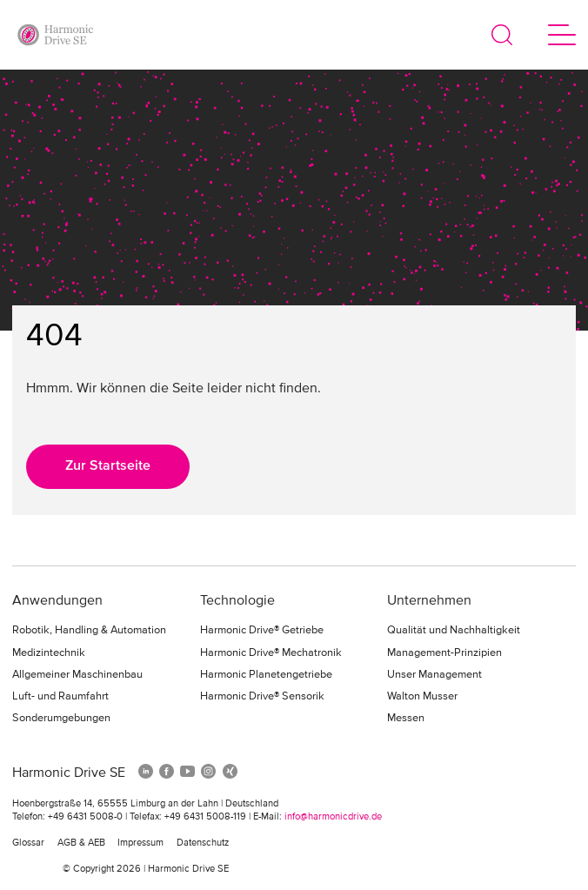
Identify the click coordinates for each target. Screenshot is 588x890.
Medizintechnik (49, 653)
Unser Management (434, 675)
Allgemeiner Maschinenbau (77, 675)
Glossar (28, 843)
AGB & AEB (81, 843)
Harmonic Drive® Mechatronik (271, 653)
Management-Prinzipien (444, 653)
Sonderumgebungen (61, 718)
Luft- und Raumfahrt (60, 696)
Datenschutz (203, 843)
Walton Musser (422, 696)
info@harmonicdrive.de (333, 817)
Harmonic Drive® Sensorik (262, 696)
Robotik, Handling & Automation (89, 630)
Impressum (140, 843)
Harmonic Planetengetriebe (266, 675)
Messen (406, 718)
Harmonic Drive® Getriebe (262, 630)
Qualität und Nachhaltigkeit (454, 630)
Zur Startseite (108, 466)
